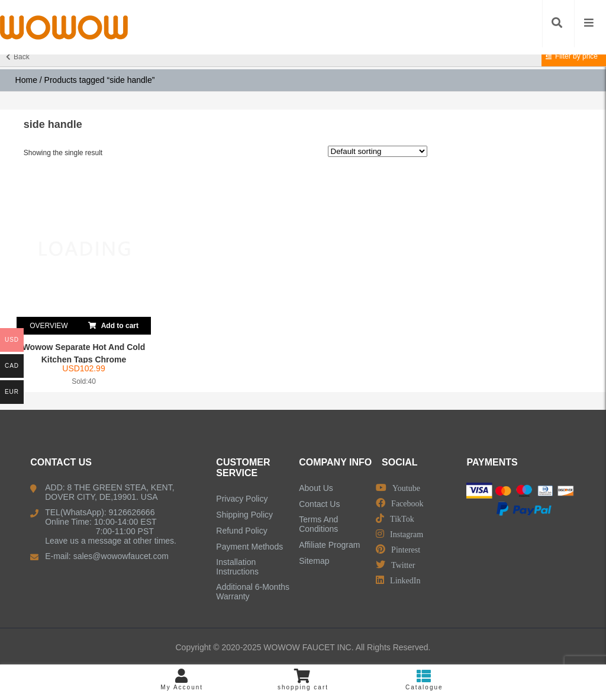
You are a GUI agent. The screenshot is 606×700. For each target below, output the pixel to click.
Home (26, 80)
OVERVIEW (49, 326)
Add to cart (113, 323)
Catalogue (424, 680)
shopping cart (303, 680)
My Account (182, 680)
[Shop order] (378, 151)
